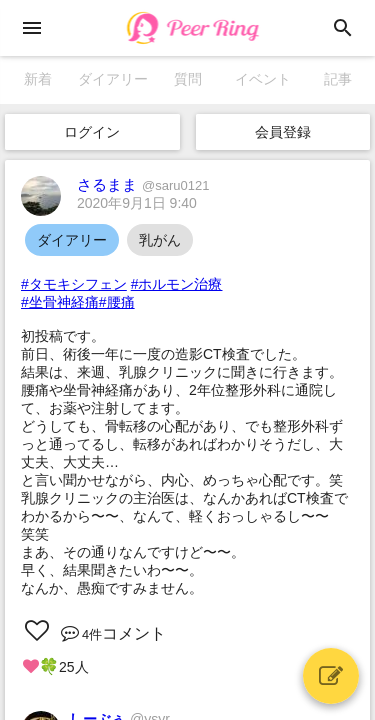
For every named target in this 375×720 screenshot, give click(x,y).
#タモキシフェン (74, 284)
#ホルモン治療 (177, 284)
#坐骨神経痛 (60, 302)
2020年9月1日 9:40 (137, 203)
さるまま (143, 184)
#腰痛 (117, 302)
